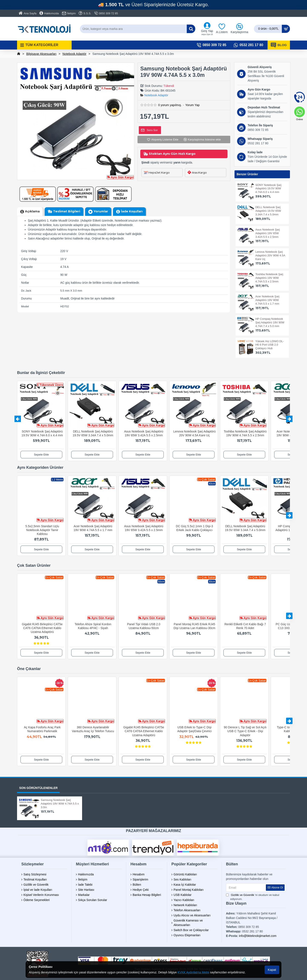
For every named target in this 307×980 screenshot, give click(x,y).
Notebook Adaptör (74, 54)
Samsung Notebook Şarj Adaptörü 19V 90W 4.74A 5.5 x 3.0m (60, 804)
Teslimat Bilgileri (67, 211)
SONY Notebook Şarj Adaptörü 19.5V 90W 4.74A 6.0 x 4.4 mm (269, 189)
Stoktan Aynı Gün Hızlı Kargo (172, 154)
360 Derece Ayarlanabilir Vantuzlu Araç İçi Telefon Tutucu (93, 729)
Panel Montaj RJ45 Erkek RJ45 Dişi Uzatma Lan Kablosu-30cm (194, 626)
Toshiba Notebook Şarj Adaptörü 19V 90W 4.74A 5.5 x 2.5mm (269, 278)
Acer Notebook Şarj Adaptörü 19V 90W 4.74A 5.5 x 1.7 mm (267, 300)
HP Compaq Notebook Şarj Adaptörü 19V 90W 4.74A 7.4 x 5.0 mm (270, 322)
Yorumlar (101, 211)
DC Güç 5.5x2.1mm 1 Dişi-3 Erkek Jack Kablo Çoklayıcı (194, 528)
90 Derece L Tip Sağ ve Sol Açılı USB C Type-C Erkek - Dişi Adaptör (245, 731)
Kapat (272, 970)
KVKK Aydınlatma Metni (193, 972)
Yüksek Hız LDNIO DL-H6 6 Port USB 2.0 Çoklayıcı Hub (270, 345)
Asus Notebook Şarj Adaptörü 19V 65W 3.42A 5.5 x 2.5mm (268, 233)
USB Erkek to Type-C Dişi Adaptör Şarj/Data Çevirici (194, 729)
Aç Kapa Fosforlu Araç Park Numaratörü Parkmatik (42, 729)
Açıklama (32, 211)
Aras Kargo (199, 172)
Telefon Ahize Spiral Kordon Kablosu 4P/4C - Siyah (93, 626)
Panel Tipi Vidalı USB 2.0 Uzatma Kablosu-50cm (144, 626)
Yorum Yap (192, 105)
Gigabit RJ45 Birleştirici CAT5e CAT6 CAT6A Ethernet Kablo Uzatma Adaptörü (42, 628)
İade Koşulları (132, 211)
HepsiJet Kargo (159, 172)
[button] (18, 419)
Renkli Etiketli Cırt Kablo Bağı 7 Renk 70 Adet (245, 626)
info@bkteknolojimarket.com (258, 936)
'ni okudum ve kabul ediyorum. (253, 897)
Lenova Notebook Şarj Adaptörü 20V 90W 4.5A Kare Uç (270, 255)
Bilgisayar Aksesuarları (41, 54)
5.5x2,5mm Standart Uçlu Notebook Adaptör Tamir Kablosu (42, 530)
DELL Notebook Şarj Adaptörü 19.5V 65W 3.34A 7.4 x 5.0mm (268, 211)
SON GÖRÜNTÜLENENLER (38, 788)
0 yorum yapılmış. (170, 105)
